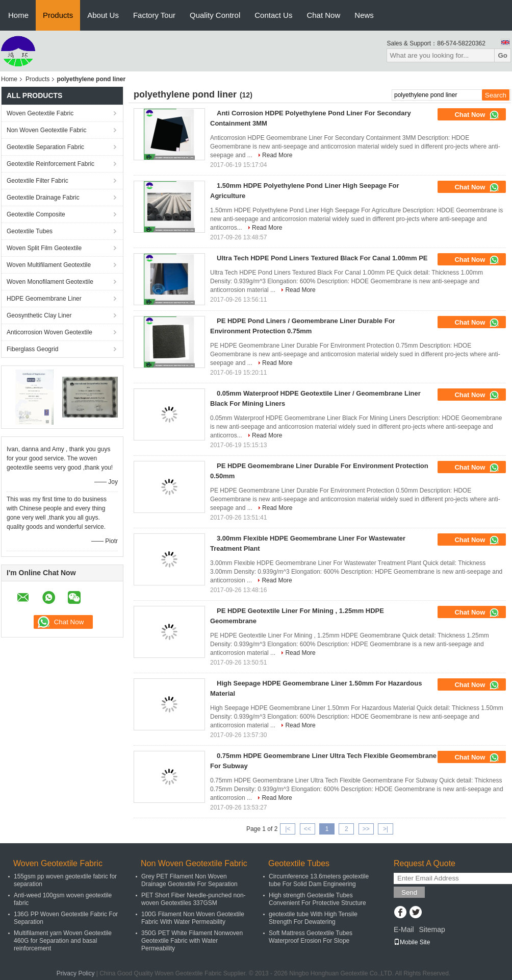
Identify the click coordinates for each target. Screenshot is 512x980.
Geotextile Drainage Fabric (43, 198)
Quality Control (215, 15)
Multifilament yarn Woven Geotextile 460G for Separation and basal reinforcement (63, 941)
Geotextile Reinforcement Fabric (50, 164)
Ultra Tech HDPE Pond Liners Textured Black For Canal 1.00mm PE (322, 258)
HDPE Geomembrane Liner (44, 299)
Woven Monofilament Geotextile (50, 282)
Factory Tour (154, 15)
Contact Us (273, 15)
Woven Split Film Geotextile (44, 248)
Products (58, 15)
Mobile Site (412, 942)
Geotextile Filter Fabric (37, 181)
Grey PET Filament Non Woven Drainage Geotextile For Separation (189, 880)
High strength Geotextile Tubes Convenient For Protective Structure (317, 899)
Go (503, 55)
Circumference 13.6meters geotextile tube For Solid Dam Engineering (319, 880)
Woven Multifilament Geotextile (49, 265)
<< (308, 829)
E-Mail (404, 929)
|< (288, 829)
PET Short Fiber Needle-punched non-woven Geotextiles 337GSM (194, 899)
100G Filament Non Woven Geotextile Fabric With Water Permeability (193, 918)
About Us (103, 15)
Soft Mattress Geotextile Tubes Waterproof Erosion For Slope (311, 937)
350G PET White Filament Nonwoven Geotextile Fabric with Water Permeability (192, 941)
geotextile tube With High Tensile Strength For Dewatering (313, 918)
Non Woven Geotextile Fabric (47, 130)
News (364, 15)
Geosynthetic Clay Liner (39, 315)
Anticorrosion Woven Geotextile (49, 332)
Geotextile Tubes (30, 231)
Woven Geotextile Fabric (40, 113)
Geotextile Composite (36, 214)
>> (366, 829)
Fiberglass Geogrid (32, 349)
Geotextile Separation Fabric (45, 147)
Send (409, 892)
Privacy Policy (76, 973)
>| (386, 829)
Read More (277, 155)
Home (18, 15)
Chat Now (323, 15)
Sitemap (432, 929)
